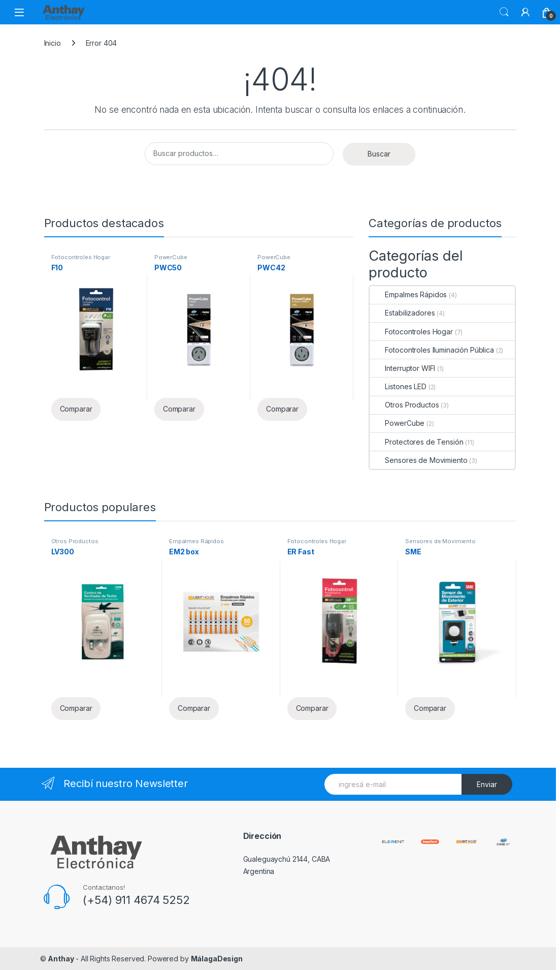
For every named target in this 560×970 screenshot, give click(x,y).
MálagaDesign (217, 959)
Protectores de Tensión (416, 442)
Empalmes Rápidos (408, 294)
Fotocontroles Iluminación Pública (432, 350)
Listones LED (398, 386)
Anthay (61, 959)
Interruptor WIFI (402, 368)
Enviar (487, 784)
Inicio (53, 43)
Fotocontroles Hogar (81, 257)
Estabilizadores (402, 313)
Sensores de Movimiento (418, 460)
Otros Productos (404, 405)
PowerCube (171, 257)
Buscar (504, 12)
